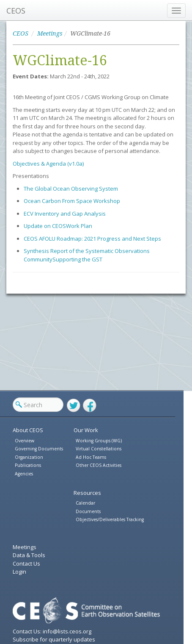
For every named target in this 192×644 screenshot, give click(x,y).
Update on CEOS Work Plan (58, 226)
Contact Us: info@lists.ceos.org (52, 631)
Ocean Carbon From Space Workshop (72, 201)
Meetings (50, 33)
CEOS (16, 11)
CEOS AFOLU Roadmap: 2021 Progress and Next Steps (92, 239)
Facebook (90, 405)
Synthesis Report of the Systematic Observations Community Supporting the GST (87, 255)
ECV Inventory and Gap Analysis (65, 214)
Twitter (74, 405)
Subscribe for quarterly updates (54, 639)
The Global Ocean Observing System (71, 189)
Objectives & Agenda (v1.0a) (48, 164)
